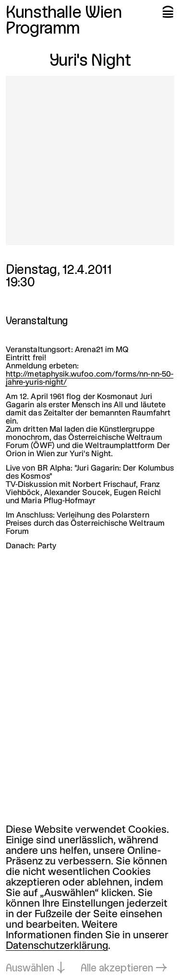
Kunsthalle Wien (64, 13)
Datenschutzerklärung (57, 946)
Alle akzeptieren (117, 969)
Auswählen (30, 969)
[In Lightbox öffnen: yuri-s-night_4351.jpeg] (90, 160)
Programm (43, 29)
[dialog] (90, 900)
